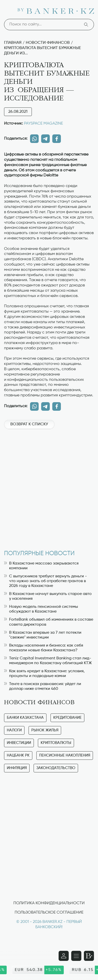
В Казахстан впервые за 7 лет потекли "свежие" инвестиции (43, 635)
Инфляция (17, 768)
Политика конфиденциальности (49, 903)
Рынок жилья (45, 730)
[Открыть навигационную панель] (76, 956)
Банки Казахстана (25, 718)
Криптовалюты (56, 743)
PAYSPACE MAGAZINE (43, 124)
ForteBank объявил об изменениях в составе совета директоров (49, 622)
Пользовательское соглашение (49, 913)
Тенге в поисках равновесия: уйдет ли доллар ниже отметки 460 (43, 686)
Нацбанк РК (18, 755)
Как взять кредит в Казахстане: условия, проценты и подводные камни (44, 674)
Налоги (14, 730)
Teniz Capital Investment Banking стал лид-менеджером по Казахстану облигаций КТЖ (48, 661)
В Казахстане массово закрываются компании (41, 566)
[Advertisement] (49, 487)
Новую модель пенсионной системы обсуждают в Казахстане (41, 609)
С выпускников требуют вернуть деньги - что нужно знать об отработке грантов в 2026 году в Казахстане (45, 581)
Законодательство (56, 768)
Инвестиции (19, 743)
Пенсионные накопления (65, 755)
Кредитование (67, 718)
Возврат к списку (29, 424)
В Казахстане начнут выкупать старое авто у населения (48, 596)
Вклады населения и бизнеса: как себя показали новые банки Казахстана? (44, 648)
